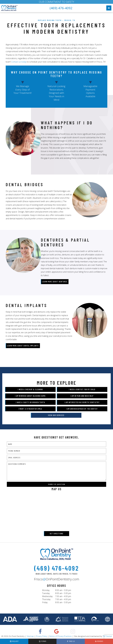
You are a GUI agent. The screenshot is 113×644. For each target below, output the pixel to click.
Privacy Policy (42, 636)
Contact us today (19, 62)
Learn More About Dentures (55, 282)
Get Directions (57, 534)
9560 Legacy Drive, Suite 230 (57, 574)
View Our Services (56, 415)
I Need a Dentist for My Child (82, 389)
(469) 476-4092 (61, 8)
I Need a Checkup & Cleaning (30, 389)
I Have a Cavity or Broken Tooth (30, 402)
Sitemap (30, 636)
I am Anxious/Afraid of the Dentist (82, 409)
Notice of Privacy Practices (61, 636)
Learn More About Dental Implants (23, 346)
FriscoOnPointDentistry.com (57, 579)
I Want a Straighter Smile (30, 409)
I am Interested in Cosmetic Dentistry (82, 402)
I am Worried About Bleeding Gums (30, 396)
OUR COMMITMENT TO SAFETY (57, 2)
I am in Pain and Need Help (82, 396)
